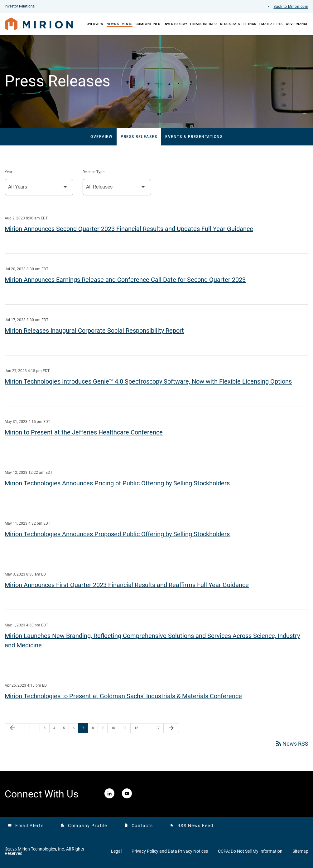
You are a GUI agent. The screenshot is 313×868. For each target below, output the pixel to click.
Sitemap (300, 851)
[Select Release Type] (117, 187)
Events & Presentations (194, 137)
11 (126, 728)
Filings (250, 24)
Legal (116, 851)
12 (138, 728)
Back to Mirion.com (291, 7)
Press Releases (139, 137)
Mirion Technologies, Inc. (41, 849)
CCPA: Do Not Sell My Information (250, 851)
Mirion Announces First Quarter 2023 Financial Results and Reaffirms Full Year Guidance (127, 585)
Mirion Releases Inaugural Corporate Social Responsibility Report (94, 331)
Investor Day (175, 24)
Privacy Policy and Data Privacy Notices (170, 851)
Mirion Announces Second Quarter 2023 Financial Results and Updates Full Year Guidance (129, 229)
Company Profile (84, 826)
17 (159, 728)
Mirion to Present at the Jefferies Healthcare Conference (84, 432)
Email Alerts (271, 24)
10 (115, 728)
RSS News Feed (192, 826)
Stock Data (230, 24)
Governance (297, 24)
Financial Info (203, 24)
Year (8, 172)
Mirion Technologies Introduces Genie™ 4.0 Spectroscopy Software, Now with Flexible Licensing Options (148, 381)
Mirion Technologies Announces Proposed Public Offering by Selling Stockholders (117, 534)
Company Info (148, 24)
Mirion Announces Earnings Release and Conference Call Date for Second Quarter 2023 (125, 280)
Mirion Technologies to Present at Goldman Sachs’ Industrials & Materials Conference (123, 696)
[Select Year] (39, 187)
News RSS (292, 744)
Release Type (94, 172)
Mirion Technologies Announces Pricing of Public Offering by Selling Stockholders (117, 483)
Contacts (139, 826)
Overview (95, 24)
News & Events (120, 24)
